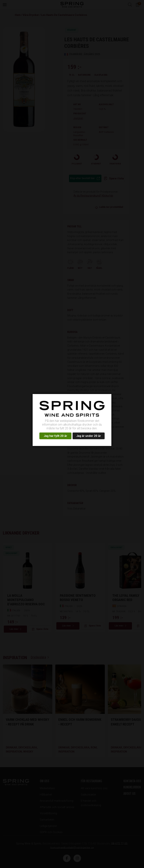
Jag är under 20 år (89, 436)
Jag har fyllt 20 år (55, 436)
